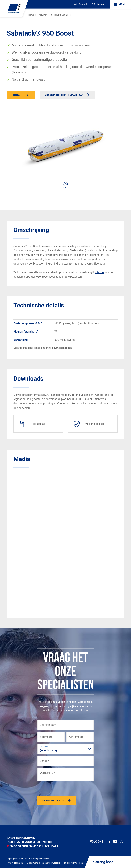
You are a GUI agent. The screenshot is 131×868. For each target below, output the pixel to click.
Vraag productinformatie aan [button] (64, 95)
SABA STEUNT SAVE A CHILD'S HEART (32, 846)
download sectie (62, 348)
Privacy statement (15, 863)
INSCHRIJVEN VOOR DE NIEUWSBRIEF (30, 842)
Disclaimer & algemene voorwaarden (44, 863)
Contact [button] (17, 95)
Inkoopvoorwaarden (74, 863)
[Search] (98, 4)
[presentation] (63, 790)
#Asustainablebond (21, 838)
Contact (81, 4)
